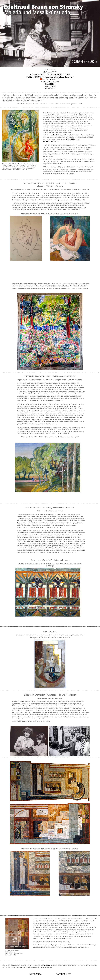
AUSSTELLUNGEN (50, 82)
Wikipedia (48, 965)
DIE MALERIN (50, 72)
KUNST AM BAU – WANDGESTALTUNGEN (50, 74)
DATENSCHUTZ (63, 974)
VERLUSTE (50, 86)
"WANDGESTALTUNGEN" (55, 135)
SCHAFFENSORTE (51, 79)
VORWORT (50, 70)
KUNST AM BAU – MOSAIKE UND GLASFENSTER (50, 77)
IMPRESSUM (35, 974)
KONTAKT (50, 89)
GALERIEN (50, 84)
